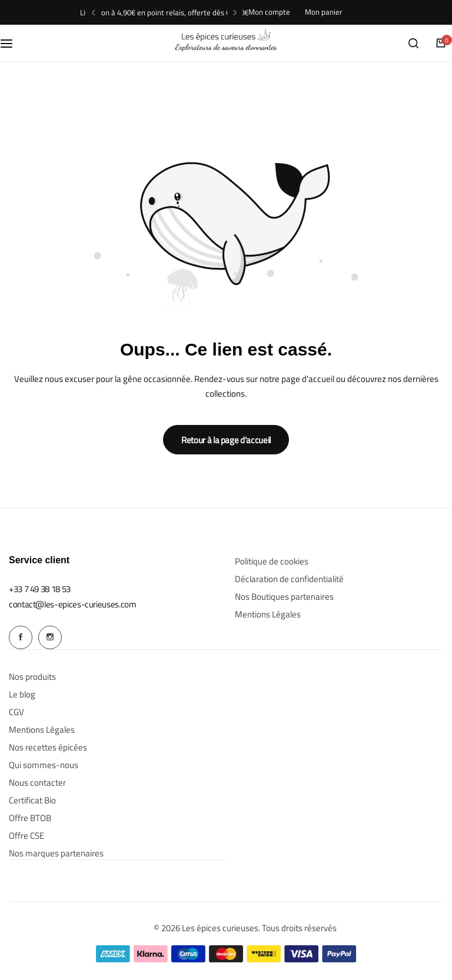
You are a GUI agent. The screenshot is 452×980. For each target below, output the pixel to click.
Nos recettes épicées (48, 747)
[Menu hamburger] (12, 43)
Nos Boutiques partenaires (284, 597)
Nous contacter (37, 782)
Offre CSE (26, 835)
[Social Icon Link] (21, 637)
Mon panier (324, 12)
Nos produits (32, 676)
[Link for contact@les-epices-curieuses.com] (72, 604)
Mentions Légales (268, 614)
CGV (16, 712)
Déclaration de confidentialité (289, 579)
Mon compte (269, 12)
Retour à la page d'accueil (226, 440)
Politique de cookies (272, 562)
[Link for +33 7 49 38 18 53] (40, 589)
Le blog (22, 694)
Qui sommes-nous (44, 765)
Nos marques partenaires (56, 853)
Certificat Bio (32, 800)
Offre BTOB (30, 818)
